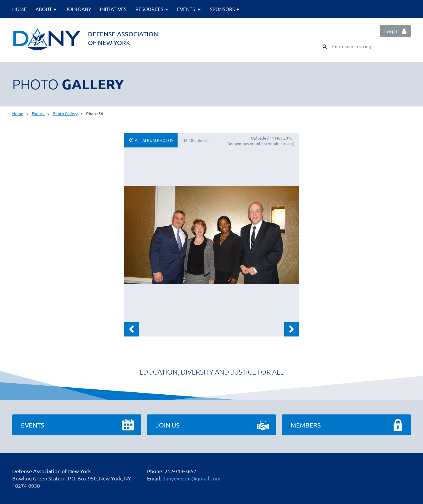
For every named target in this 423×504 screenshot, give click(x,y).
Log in (391, 31)
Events (38, 113)
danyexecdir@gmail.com (192, 478)
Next (292, 329)
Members (306, 425)
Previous (132, 329)
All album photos (154, 140)
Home (18, 113)
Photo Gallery (65, 113)
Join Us (168, 425)
